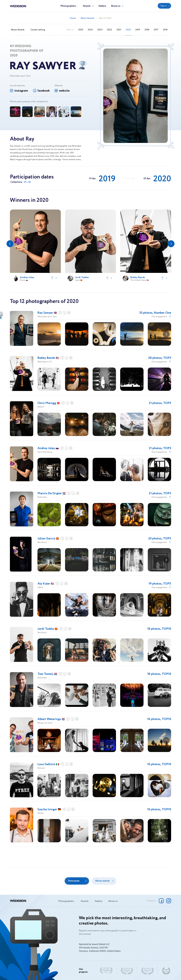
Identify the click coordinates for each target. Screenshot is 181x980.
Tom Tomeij (47, 674)
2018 (147, 30)
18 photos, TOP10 (159, 629)
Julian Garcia (48, 539)
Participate (74, 881)
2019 (138, 30)
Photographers (68, 6)
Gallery (102, 6)
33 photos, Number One (155, 313)
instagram (21, 91)
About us (116, 6)
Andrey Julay (48, 448)
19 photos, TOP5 (160, 584)
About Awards (87, 18)
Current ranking (38, 30)
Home (73, 18)
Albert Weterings (51, 719)
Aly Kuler (46, 584)
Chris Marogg (49, 403)
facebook (44, 91)
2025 (81, 30)
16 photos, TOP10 (159, 719)
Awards (87, 6)
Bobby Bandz (48, 358)
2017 (156, 30)
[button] (10, 244)
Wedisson (18, 6)
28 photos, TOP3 (160, 358)
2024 (90, 30)
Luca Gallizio (48, 764)
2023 (100, 30)
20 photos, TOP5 (160, 539)
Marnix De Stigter (52, 493)
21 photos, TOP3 (160, 403)
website (64, 91)
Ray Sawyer (47, 313)
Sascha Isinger (49, 809)
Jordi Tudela (48, 629)
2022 (109, 30)
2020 (128, 30)
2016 (165, 30)
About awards (102, 881)
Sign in (164, 6)
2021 (119, 30)
